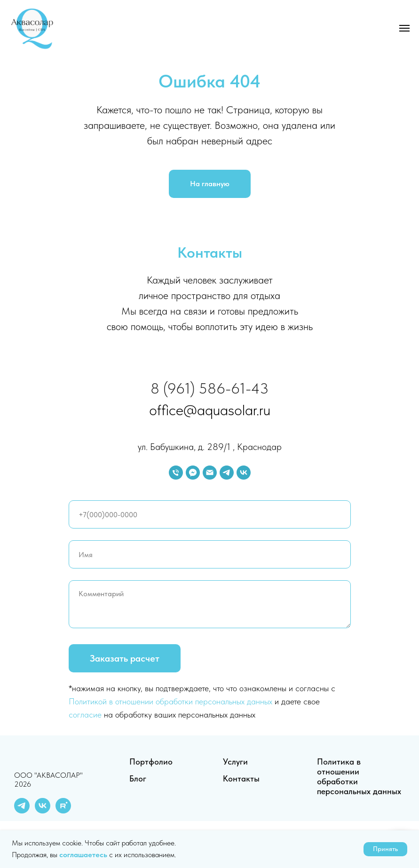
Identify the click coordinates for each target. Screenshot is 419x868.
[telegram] (227, 473)
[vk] (244, 473)
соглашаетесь (84, 855)
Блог (138, 778)
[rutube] (63, 811)
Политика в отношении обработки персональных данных (359, 776)
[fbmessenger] (193, 473)
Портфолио (151, 761)
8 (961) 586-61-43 (209, 388)
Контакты (241, 778)
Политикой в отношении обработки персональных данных (170, 701)
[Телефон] (176, 473)
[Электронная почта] (210, 473)
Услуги (235, 761)
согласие (85, 714)
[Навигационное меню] (404, 28)
